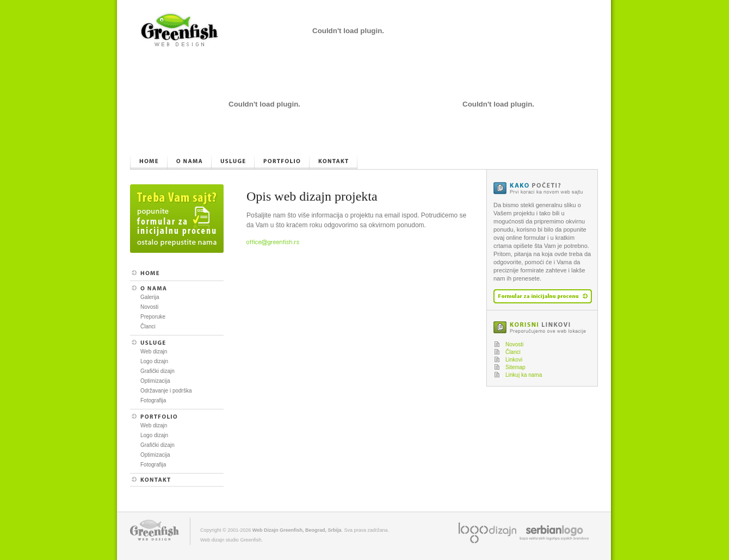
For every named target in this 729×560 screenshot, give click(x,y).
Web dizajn (154, 351)
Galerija (150, 297)
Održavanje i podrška (166, 391)
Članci (148, 326)
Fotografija (153, 400)
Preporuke (153, 317)
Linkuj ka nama (524, 375)
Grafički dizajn (157, 371)
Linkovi (514, 360)
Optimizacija (155, 381)
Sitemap (515, 367)
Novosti (149, 307)
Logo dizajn (154, 361)
